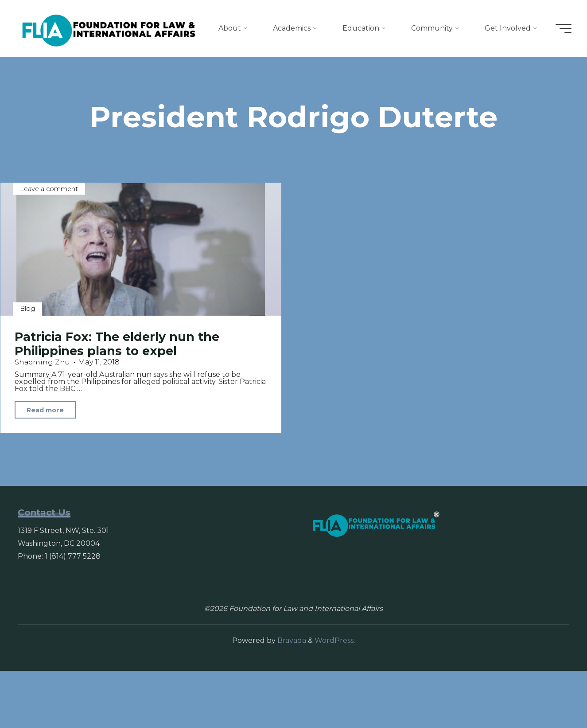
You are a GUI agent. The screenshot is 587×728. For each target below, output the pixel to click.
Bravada (291, 698)
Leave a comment (49, 246)
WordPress (334, 698)
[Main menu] (561, 28)
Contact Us (44, 569)
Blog (28, 365)
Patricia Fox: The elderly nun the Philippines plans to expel (117, 401)
